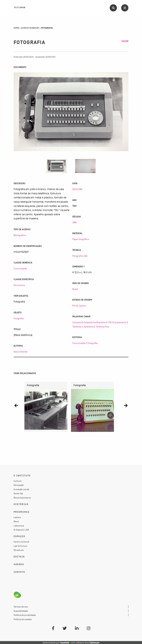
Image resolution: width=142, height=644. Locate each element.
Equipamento (120, 322)
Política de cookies (23, 619)
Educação (19, 485)
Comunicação (20, 268)
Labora (17, 517)
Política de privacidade (25, 615)
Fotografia (19, 318)
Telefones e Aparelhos (83, 327)
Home (16, 28)
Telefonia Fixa (102, 327)
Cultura (17, 481)
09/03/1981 (77, 189)
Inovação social (21, 489)
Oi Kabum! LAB (21, 530)
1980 (74, 222)
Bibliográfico (20, 235)
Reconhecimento (22, 498)
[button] (16, 406)
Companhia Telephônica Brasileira (89, 322)
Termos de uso (21, 607)
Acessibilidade (21, 611)
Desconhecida (20, 352)
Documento (19, 285)
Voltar (125, 41)
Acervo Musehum (30, 28)
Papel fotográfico (81, 239)
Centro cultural (21, 542)
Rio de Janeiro (79, 306)
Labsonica (19, 526)
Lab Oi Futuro (20, 546)
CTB (109, 322)
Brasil (75, 289)
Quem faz (18, 493)
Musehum (19, 550)
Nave (16, 521)
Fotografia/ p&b (80, 256)
